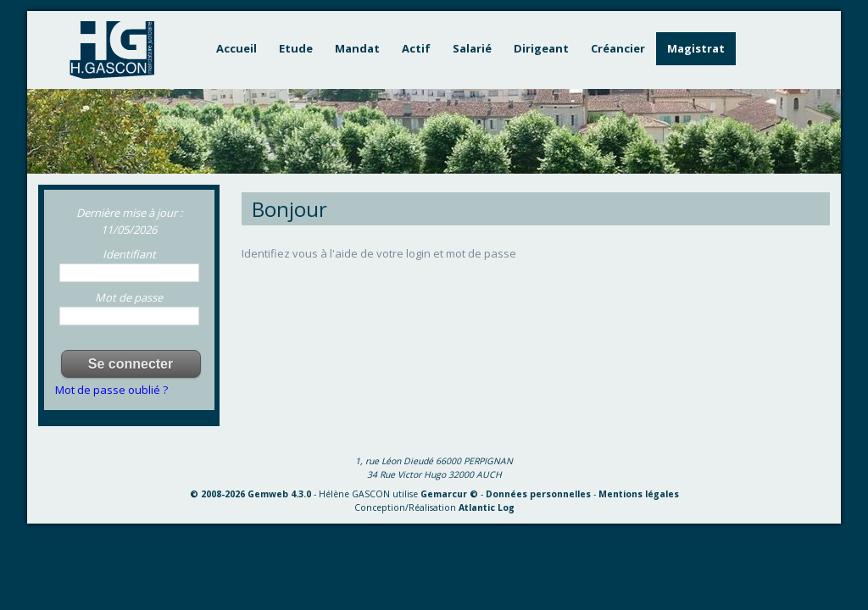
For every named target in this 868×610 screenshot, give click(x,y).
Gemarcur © (449, 494)
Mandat (357, 48)
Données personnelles (538, 494)
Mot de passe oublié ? (111, 390)
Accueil (236, 48)
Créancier (618, 48)
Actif (416, 48)
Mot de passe (129, 297)
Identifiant (129, 254)
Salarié (472, 48)
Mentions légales (639, 494)
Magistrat (696, 48)
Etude (296, 48)
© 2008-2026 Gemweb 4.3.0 (250, 494)
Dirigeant (541, 48)
